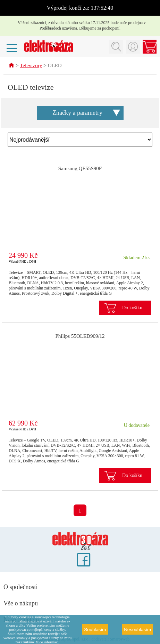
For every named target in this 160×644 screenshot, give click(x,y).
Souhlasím (95, 630)
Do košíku (132, 308)
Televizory (31, 66)
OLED (55, 66)
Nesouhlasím (137, 630)
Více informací (47, 642)
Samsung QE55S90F (80, 169)
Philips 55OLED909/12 (80, 336)
